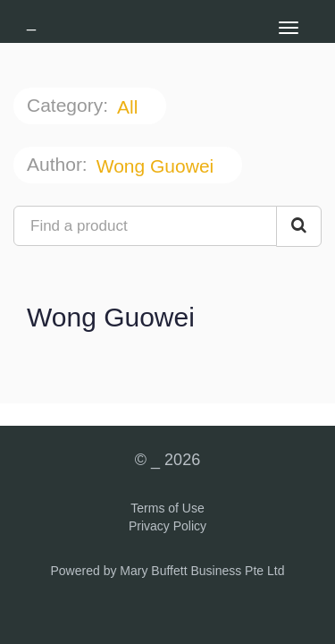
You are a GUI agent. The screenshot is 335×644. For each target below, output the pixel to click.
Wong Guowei (158, 166)
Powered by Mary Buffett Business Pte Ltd (168, 571)
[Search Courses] (299, 226)
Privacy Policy (167, 526)
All (130, 107)
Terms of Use (167, 508)
